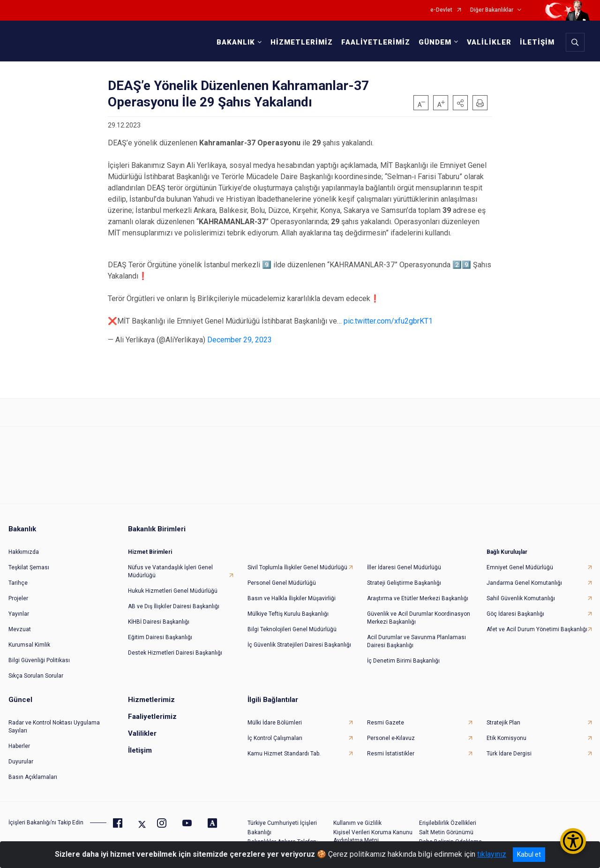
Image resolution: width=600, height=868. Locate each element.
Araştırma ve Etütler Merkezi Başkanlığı (418, 593)
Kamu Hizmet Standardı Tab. (284, 748)
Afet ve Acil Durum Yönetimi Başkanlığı (537, 624)
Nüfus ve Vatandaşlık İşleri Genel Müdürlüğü (170, 566)
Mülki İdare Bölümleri (275, 717)
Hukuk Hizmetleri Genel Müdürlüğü (173, 585)
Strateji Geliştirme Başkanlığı (404, 577)
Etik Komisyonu (506, 732)
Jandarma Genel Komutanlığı (524, 577)
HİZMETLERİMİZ (300, 42)
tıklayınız (492, 854)
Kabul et (529, 854)
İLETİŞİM (535, 42)
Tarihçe (18, 577)
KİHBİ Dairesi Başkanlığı (159, 616)
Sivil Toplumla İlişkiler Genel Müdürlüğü (297, 562)
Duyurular (21, 756)
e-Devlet (441, 10)
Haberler (19, 740)
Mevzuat (20, 624)
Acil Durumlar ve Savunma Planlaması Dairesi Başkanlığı (416, 636)
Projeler (18, 593)
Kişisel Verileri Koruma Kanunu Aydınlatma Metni (373, 831)
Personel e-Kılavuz (391, 732)
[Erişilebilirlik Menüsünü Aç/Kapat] (573, 841)
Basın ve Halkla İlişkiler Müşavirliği (292, 593)
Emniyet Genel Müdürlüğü (520, 562)
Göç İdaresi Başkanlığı (515, 608)
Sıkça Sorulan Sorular (36, 670)
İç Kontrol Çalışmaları (275, 732)
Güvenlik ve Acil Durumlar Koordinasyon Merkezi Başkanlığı (419, 612)
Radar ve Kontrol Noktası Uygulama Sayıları (54, 721)
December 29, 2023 (240, 340)
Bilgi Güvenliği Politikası (39, 655)
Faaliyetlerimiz (152, 711)
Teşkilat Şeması (29, 562)
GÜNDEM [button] (433, 42)
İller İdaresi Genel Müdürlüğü (404, 562)
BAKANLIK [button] (234, 42)
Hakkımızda (24, 546)
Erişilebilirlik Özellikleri (448, 817)
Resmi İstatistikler (391, 748)
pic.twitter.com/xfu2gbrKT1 (388, 321)
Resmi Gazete (386, 717)
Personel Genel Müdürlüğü (282, 577)
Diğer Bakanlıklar (492, 10)
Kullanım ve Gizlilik (357, 817)
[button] (460, 103)
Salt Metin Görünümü (446, 827)
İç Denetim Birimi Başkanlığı (403, 655)
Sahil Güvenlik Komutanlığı (521, 593)
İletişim (140, 745)
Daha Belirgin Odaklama (450, 836)
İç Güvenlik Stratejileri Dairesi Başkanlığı (299, 639)
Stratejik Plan (503, 717)
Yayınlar (19, 608)
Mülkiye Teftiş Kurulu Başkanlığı (288, 608)
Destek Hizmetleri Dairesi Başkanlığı (175, 647)
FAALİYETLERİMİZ (374, 42)
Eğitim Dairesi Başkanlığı (160, 632)
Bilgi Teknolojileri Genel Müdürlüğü (292, 624)
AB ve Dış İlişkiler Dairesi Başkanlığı (174, 601)
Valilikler (142, 728)
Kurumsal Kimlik (29, 639)
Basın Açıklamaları (33, 771)
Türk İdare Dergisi (509, 748)
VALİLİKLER (487, 42)
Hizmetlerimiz (151, 694)
